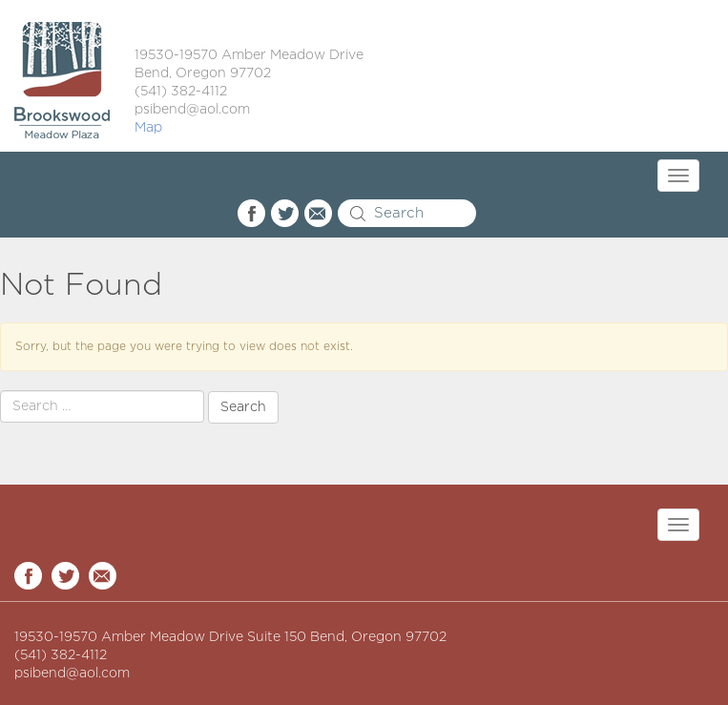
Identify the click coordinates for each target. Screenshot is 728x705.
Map (148, 128)
